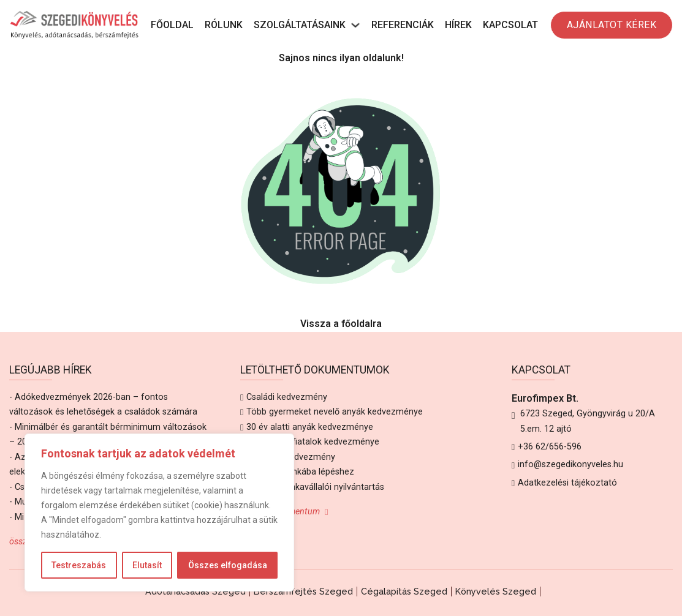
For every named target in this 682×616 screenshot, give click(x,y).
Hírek (458, 25)
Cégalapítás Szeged (404, 591)
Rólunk (224, 25)
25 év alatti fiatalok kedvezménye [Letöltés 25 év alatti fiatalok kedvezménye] (313, 442)
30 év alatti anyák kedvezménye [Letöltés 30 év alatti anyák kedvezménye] (310, 427)
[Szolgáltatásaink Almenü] (355, 25)
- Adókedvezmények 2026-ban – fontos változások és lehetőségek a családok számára (103, 404)
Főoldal (172, 25)
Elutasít (147, 565)
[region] (159, 513)
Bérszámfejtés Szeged (303, 591)
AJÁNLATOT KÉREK (612, 25)
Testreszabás (79, 565)
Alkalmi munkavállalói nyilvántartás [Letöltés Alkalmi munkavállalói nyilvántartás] (315, 487)
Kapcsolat (510, 25)
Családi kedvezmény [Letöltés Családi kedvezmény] (287, 397)
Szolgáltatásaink (300, 25)
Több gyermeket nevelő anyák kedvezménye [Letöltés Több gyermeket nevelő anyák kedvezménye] (335, 412)
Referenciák (403, 25)
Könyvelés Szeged (496, 591)
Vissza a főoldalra (341, 324)
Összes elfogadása (228, 565)
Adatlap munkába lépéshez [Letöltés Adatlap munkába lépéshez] (300, 472)
